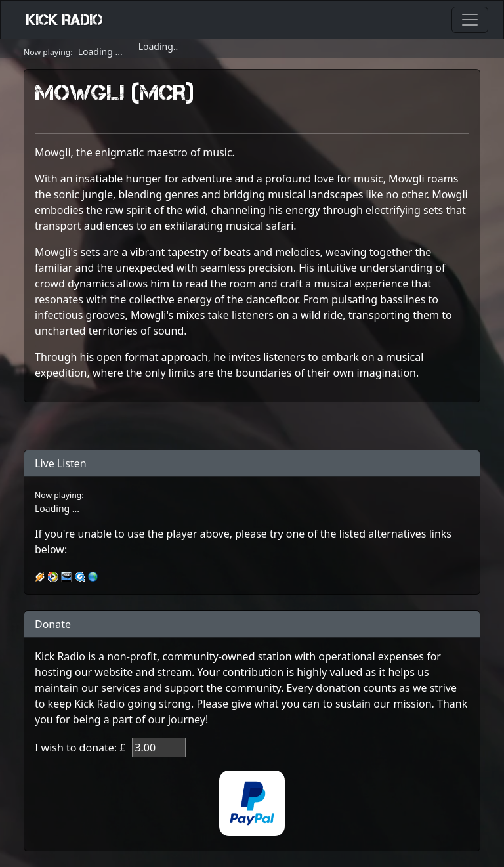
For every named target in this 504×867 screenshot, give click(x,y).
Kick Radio (65, 20)
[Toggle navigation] (470, 20)
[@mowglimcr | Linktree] (252, 426)
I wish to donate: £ (80, 748)
